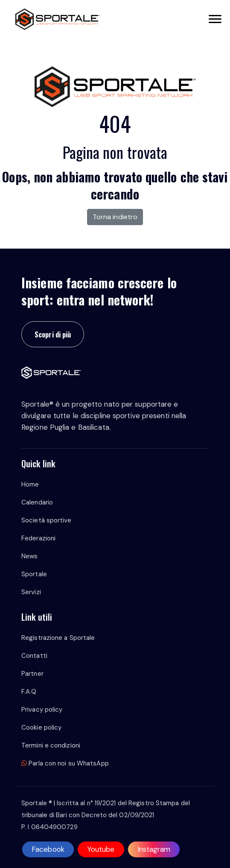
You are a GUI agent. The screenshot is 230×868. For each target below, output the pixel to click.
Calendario (37, 502)
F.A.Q (29, 692)
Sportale (34, 574)
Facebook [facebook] (48, 849)
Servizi (31, 592)
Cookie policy (41, 727)
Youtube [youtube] (101, 849)
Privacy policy (42, 710)
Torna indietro (115, 217)
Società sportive (47, 520)
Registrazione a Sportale (58, 638)
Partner (32, 674)
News (29, 556)
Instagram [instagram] (154, 849)
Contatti (34, 656)
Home (30, 484)
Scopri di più (53, 334)
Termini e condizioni (51, 745)
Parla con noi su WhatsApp (65, 763)
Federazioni (38, 538)
